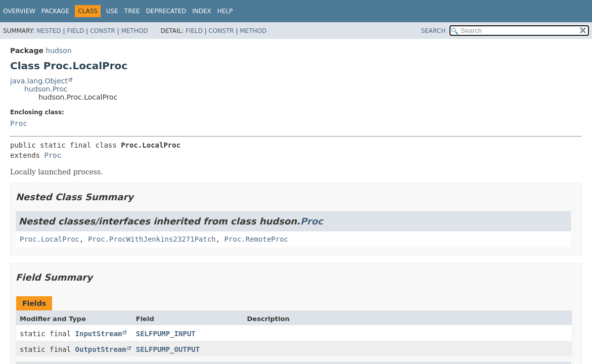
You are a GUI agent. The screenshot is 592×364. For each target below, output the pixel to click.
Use (112, 11)
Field (75, 31)
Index (202, 11)
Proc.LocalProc (50, 239)
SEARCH (434, 31)
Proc (19, 123)
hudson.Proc (46, 89)
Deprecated (166, 11)
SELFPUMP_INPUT (166, 334)
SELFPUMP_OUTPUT (168, 349)
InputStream (99, 334)
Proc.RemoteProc (256, 239)
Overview (19, 11)
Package (55, 11)
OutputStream (101, 349)
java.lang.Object (39, 81)
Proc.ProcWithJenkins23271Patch (152, 239)
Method (135, 31)
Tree (132, 11)
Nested (49, 31)
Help (225, 11)
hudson (58, 51)
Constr (103, 31)
